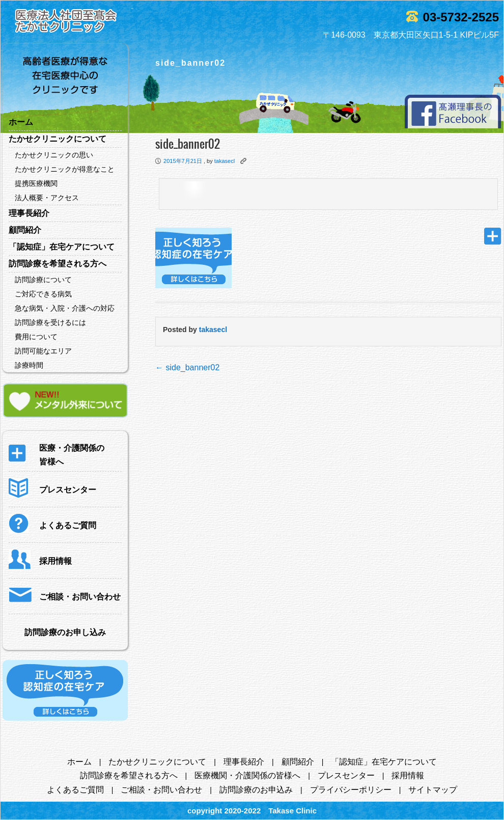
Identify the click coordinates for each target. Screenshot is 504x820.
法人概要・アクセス (47, 198)
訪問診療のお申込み (256, 790)
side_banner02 (187, 367)
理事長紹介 (29, 213)
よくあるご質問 (75, 790)
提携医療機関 (36, 183)
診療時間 (29, 365)
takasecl (225, 161)
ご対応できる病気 (43, 294)
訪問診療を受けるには (50, 322)
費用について (36, 337)
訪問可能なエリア (43, 351)
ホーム (21, 122)
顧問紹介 (25, 230)
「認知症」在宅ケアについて (62, 247)
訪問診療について (43, 280)
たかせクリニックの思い (54, 155)
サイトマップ (433, 790)
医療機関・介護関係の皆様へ (247, 775)
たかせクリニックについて (58, 139)
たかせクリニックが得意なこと (65, 169)
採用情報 (408, 775)
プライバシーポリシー (351, 790)
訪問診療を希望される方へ (58, 264)
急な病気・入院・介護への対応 (65, 308)
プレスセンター (346, 775)
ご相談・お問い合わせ (161, 790)
